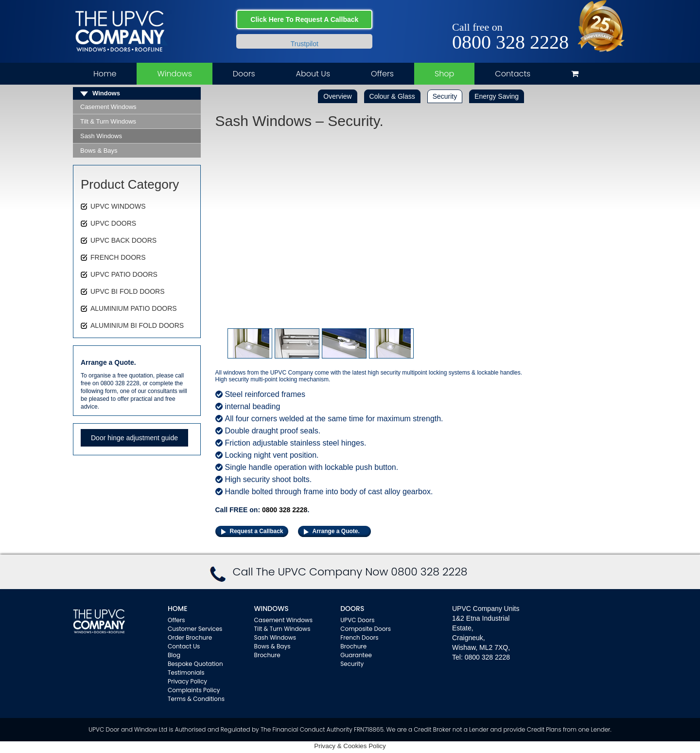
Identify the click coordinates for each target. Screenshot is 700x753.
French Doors (359, 637)
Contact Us (184, 646)
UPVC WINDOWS (118, 206)
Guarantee (356, 655)
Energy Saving (497, 96)
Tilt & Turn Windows (108, 121)
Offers (382, 74)
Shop (444, 74)
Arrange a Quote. (336, 531)
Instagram (562, 16)
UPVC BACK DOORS (123, 240)
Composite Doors (366, 629)
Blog (174, 655)
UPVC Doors (357, 620)
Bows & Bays (99, 151)
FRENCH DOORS (118, 257)
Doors (244, 74)
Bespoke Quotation (195, 664)
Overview (337, 96)
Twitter (548, 16)
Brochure (267, 655)
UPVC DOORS (113, 223)
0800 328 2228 (510, 42)
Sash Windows (101, 136)
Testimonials (186, 672)
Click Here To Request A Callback (304, 19)
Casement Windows (108, 107)
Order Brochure (190, 637)
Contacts (513, 74)
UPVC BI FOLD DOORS (127, 291)
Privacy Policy (187, 681)
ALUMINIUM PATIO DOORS (134, 308)
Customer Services (195, 629)
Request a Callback (257, 531)
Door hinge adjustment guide (134, 438)
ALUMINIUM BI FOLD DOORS (137, 325)
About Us (313, 74)
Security (445, 96)
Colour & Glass (392, 96)
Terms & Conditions (196, 699)
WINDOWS (271, 609)
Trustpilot (305, 44)
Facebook (534, 16)
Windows (174, 74)
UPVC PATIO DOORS (124, 274)
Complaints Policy (194, 690)
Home (105, 74)
